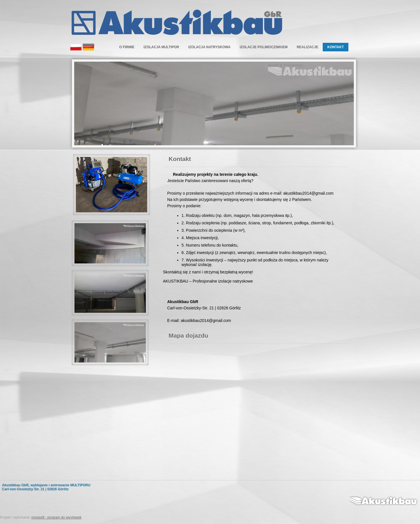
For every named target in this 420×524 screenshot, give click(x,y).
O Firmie (127, 47)
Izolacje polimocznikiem (264, 47)
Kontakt (336, 47)
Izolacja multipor (161, 47)
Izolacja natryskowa (209, 47)
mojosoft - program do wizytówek (56, 517)
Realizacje (307, 47)
